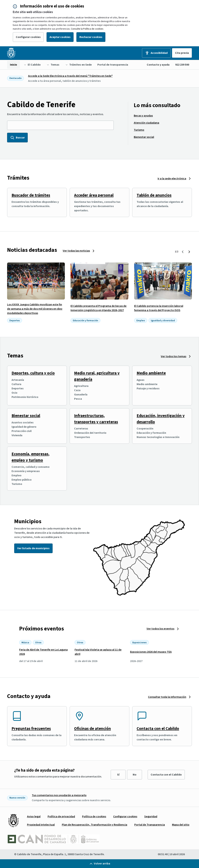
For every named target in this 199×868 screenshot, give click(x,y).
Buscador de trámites (31, 195)
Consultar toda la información (167, 697)
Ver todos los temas (174, 356)
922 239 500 (182, 65)
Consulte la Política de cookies (87, 29)
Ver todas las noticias (76, 251)
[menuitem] (14, 65)
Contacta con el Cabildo (158, 729)
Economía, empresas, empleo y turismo (30, 457)
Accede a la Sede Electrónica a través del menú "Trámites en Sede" (70, 76)
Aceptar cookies (60, 37)
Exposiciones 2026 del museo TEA (151, 652)
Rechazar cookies (91, 37)
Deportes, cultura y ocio (33, 373)
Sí (118, 775)
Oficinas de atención (92, 729)
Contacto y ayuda (158, 65)
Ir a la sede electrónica (172, 179)
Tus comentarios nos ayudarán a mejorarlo (59, 795)
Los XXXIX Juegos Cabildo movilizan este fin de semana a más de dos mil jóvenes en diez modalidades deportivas (35, 309)
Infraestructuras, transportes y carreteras (96, 419)
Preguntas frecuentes (31, 729)
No (135, 775)
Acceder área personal (94, 195)
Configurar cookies (28, 37)
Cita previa (182, 53)
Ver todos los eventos (160, 629)
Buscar (17, 138)
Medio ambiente (151, 373)
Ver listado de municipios (33, 548)
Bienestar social (26, 416)
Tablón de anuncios (154, 195)
